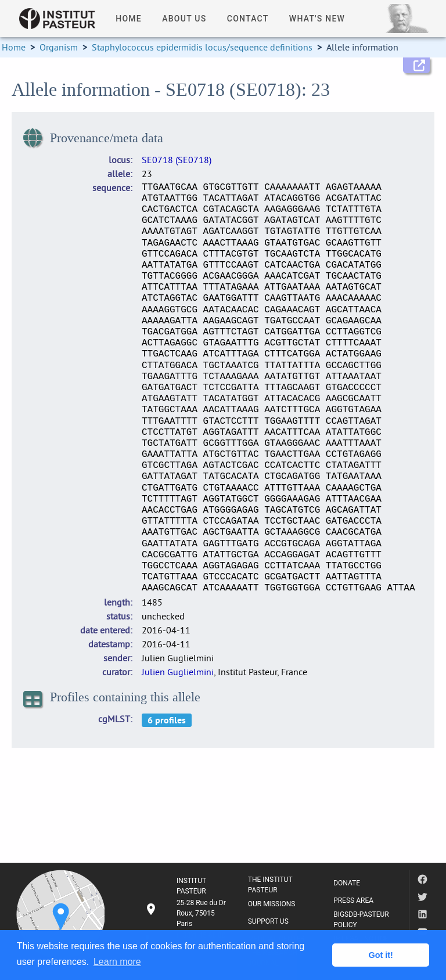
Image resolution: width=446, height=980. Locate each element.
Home (14, 47)
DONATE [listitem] (347, 883)
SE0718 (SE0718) (177, 160)
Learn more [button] (117, 962)
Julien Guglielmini (178, 672)
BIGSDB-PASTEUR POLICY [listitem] (361, 920)
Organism (59, 47)
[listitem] (187, 913)
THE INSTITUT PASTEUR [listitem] (270, 885)
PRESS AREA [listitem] (353, 900)
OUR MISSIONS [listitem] (272, 904)
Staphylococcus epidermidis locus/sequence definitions (202, 47)
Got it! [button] (381, 955)
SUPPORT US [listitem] (268, 921)
